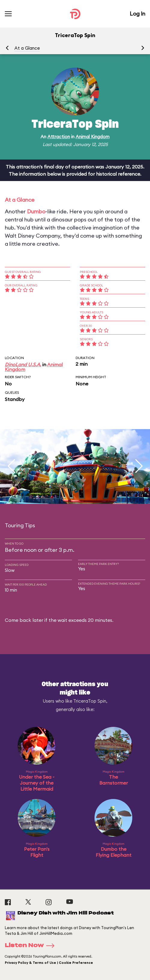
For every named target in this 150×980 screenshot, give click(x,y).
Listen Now (31, 946)
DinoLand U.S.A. (23, 364)
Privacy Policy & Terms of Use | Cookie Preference (49, 963)
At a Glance (27, 48)
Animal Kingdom (93, 137)
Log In (137, 14)
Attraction (59, 137)
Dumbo (36, 211)
